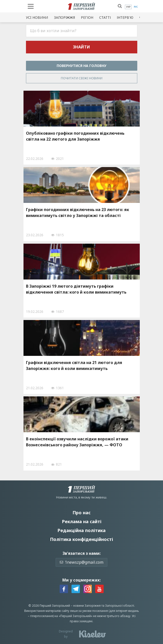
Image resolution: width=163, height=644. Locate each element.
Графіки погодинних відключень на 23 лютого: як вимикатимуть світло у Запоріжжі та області (78, 213)
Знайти (81, 47)
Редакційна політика (81, 530)
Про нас (81, 513)
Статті (105, 17)
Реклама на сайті (82, 521)
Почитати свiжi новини (82, 78)
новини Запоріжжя (87, 606)
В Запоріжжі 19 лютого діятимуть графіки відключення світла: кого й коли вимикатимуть (76, 289)
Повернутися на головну (81, 66)
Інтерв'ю (125, 17)
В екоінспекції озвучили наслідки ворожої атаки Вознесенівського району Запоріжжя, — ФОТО (77, 442)
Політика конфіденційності (81, 539)
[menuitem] (128, 7)
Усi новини (37, 17)
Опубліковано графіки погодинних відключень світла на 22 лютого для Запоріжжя (75, 136)
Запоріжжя (64, 17)
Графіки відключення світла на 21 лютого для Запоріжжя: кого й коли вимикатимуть (74, 365)
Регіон (87, 17)
